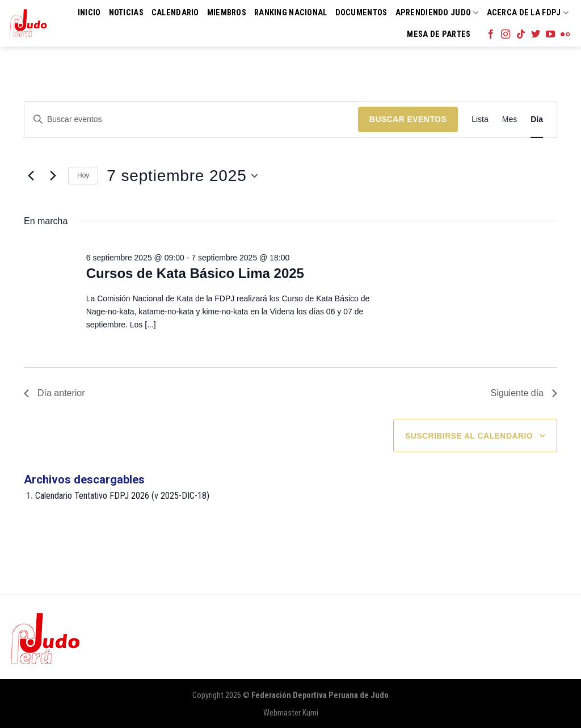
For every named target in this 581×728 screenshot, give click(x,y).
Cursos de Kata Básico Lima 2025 (195, 273)
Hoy (83, 175)
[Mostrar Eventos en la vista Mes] (510, 119)
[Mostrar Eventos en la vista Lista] (480, 119)
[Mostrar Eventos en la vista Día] (537, 119)
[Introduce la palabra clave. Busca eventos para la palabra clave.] (191, 119)
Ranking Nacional (291, 13)
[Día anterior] (31, 176)
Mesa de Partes (439, 34)
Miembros (227, 13)
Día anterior (54, 393)
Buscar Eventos (408, 119)
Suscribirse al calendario (469, 436)
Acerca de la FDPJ (528, 13)
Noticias (126, 13)
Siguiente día (524, 393)
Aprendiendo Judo (437, 13)
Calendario (175, 13)
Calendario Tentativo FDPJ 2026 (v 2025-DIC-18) (122, 496)
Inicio (89, 13)
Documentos (361, 13)
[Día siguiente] (53, 176)
